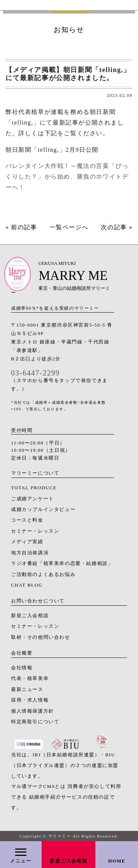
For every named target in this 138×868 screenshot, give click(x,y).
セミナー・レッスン (35, 531)
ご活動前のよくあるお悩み (43, 575)
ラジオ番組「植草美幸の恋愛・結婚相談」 (62, 563)
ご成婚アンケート (33, 499)
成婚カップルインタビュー (43, 509)
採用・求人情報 (30, 700)
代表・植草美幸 (30, 678)
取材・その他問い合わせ (41, 637)
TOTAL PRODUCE (34, 488)
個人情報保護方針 (33, 711)
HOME (117, 861)
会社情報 (22, 668)
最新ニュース (27, 689)
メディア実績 (27, 542)
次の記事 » (117, 227)
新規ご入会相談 (68, 861)
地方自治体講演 (30, 553)
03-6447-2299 (35, 373)
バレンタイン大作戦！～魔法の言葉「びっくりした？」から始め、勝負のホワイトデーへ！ (67, 177)
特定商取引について (35, 722)
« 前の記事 (21, 227)
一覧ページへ (69, 227)
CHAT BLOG (27, 585)
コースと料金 (27, 520)
